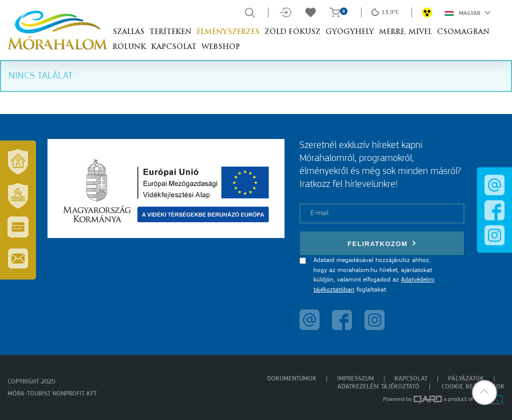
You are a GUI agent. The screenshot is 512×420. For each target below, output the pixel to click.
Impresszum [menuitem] (355, 379)
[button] (484, 392)
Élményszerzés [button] (228, 32)
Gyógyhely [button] (350, 32)
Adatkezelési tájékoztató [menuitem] (378, 387)
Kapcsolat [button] (174, 47)
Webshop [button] (221, 47)
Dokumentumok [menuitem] (292, 379)
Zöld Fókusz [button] (292, 32)
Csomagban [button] (463, 32)
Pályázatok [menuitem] (466, 379)
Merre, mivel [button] (405, 32)
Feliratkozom (382, 243)
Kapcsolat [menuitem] (411, 379)
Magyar (468, 12)
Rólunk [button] (129, 47)
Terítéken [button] (170, 32)
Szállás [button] (128, 32)
